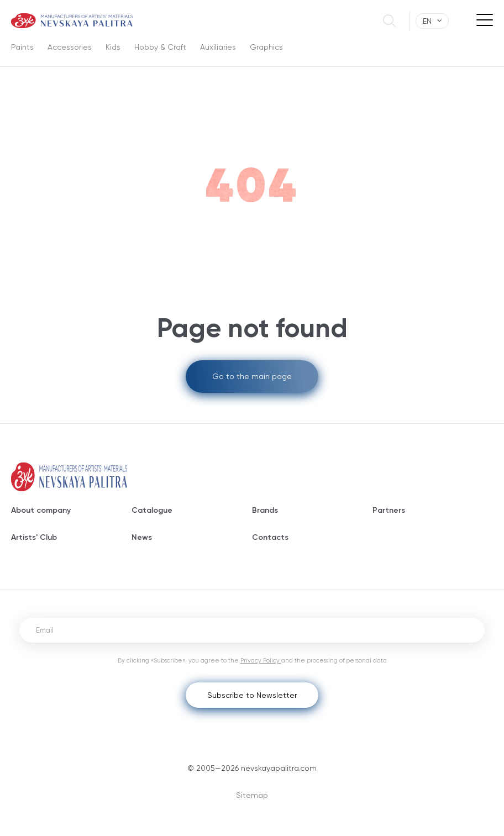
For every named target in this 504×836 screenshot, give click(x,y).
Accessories (70, 47)
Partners (389, 510)
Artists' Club (34, 537)
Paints (22, 47)
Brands (265, 510)
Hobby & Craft (160, 47)
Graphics (266, 47)
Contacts (270, 537)
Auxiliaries (218, 47)
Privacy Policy (261, 661)
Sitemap (252, 795)
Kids (113, 47)
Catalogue (152, 510)
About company (41, 510)
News (142, 537)
